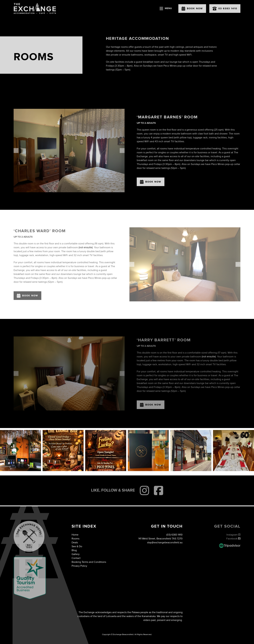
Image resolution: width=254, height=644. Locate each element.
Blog (74, 550)
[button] (16, 151)
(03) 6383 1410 (174, 535)
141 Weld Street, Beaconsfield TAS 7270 (160, 539)
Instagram (233, 535)
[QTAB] (30, 558)
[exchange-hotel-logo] (35, 4)
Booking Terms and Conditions (89, 562)
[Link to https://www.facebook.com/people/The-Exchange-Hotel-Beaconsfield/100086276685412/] (159, 490)
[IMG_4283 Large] (69, 373)
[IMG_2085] (69, 151)
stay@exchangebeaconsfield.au (165, 543)
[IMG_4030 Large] (185, 264)
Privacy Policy (79, 566)
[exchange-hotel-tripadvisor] (230, 545)
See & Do (77, 546)
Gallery (76, 554)
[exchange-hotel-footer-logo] (29, 522)
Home (75, 535)
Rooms (75, 539)
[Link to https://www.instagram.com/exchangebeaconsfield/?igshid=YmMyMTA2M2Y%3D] (144, 490)
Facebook (233, 539)
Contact (76, 558)
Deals (75, 543)
